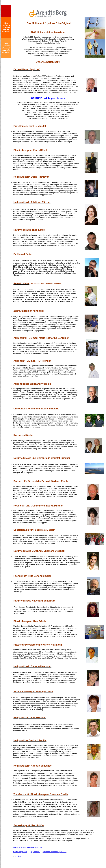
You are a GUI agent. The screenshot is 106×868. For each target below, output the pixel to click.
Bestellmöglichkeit (20, 852)
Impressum (35, 852)
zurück (18, 856)
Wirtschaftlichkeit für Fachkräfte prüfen (28, 847)
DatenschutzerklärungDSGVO (55, 852)
